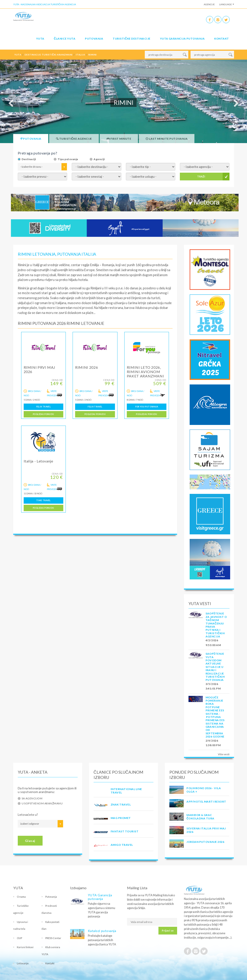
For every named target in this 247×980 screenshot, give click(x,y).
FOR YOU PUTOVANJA (147, 407)
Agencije (209, 4)
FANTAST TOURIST (125, 831)
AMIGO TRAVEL (122, 845)
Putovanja (94, 39)
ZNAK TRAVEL (121, 804)
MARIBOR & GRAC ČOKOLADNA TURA (200, 817)
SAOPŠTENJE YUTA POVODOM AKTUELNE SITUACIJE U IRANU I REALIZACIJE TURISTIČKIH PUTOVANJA (215, 667)
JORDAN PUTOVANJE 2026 (205, 842)
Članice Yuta (65, 39)
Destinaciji (29, 159)
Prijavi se (168, 931)
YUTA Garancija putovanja (100, 897)
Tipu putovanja (68, 159)
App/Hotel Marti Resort (206, 802)
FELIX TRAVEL (43, 407)
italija (80, 55)
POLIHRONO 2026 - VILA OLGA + (204, 790)
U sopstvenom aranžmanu (42, 803)
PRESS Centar (53, 938)
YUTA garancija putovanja (182, 39)
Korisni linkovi (25, 947)
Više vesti (224, 754)
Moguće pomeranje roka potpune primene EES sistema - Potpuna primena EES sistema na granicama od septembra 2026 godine (215, 717)
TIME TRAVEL (43, 500)
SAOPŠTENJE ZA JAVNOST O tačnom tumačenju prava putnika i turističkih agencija (216, 625)
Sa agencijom (32, 798)
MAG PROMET (121, 818)
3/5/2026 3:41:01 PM (213, 686)
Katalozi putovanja (102, 931)
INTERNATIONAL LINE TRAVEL (126, 791)
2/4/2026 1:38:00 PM (213, 743)
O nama (21, 897)
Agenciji (99, 159)
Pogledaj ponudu (43, 414)
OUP (19, 938)
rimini (93, 55)
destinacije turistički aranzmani (49, 55)
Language (225, 4)
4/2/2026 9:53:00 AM (213, 643)
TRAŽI (201, 176)
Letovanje (23, 963)
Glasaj (30, 841)
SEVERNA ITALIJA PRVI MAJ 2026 (206, 830)
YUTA (40, 39)
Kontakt (222, 39)
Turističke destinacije (131, 39)
